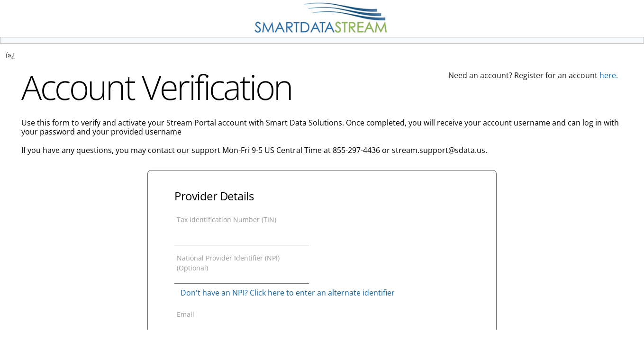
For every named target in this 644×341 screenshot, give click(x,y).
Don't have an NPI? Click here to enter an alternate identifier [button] (288, 293)
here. (609, 75)
